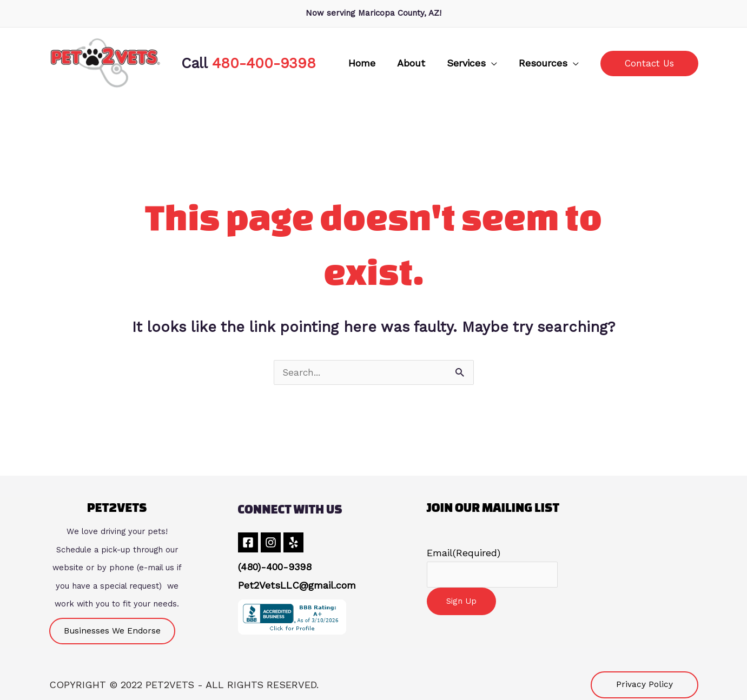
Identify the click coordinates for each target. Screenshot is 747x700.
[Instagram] (275, 543)
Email (464, 553)
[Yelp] (302, 543)
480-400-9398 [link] (264, 63)
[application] (511, 63)
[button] (491, 63)
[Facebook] (248, 543)
